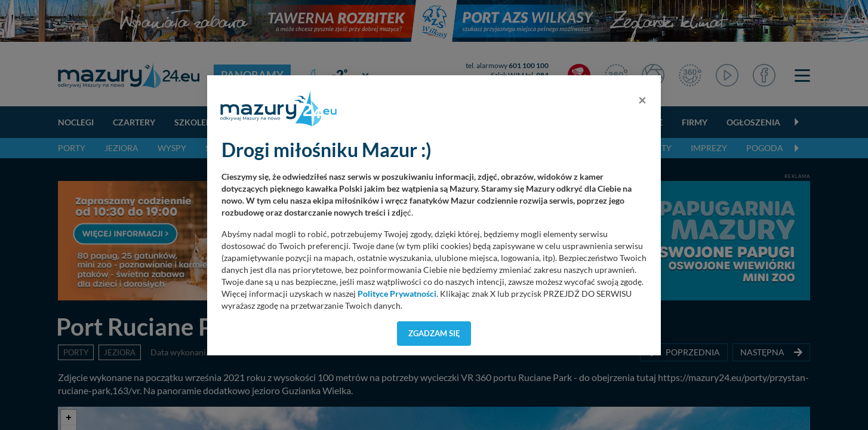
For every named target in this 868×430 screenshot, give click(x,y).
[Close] (642, 100)
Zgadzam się (434, 333)
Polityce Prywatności (397, 294)
